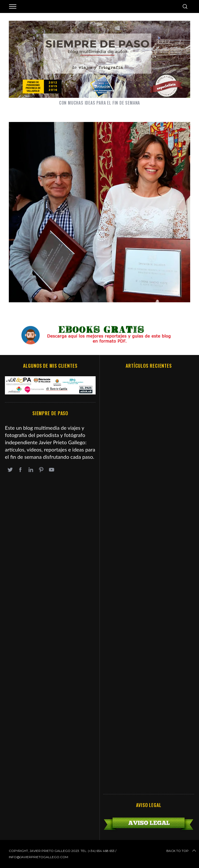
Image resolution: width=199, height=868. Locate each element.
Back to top (182, 851)
